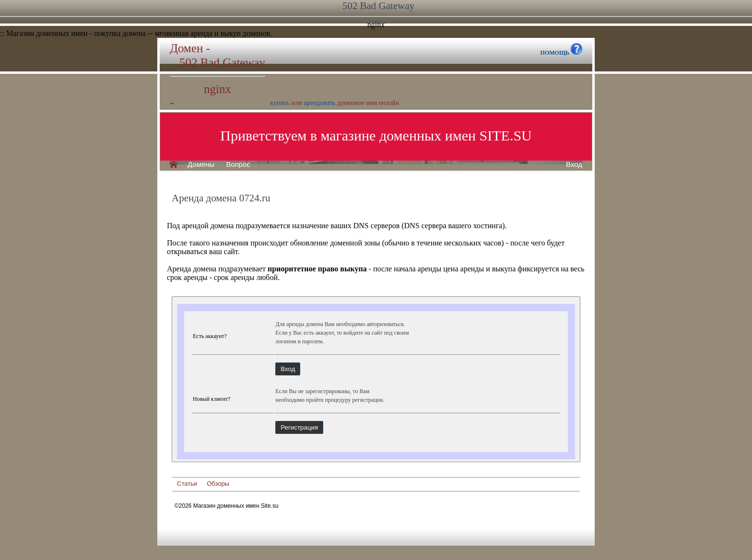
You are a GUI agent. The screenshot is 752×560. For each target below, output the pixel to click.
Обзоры (218, 484)
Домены (201, 164)
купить (280, 103)
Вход (574, 164)
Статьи (187, 484)
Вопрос (238, 164)
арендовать (319, 103)
